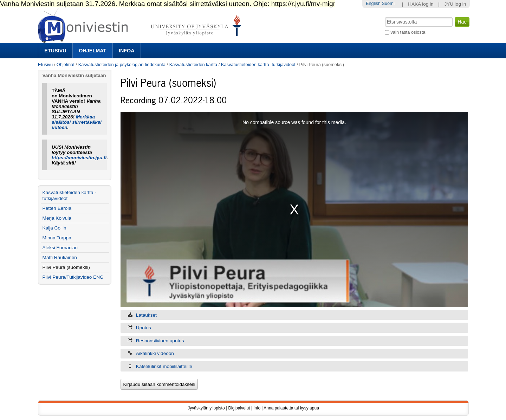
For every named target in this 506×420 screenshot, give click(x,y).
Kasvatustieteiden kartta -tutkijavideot (258, 64)
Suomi (388, 3)
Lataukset (146, 315)
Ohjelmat (92, 51)
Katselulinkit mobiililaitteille (164, 366)
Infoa (127, 51)
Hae (385, 17)
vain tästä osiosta (408, 32)
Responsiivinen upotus (160, 341)
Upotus (144, 328)
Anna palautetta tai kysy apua (291, 408)
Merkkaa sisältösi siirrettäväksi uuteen (77, 122)
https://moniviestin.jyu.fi (79, 158)
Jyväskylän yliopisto (206, 408)
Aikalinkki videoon (155, 353)
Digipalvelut (239, 408)
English (373, 3)
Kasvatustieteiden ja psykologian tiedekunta (122, 64)
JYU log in (455, 4)
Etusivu (55, 51)
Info (257, 408)
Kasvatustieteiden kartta (193, 64)
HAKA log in (421, 4)
